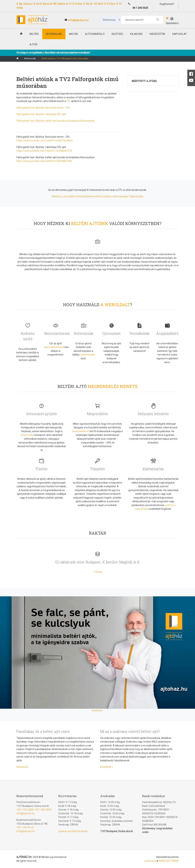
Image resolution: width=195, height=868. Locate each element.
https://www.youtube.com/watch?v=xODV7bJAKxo (45, 140)
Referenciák (54, 34)
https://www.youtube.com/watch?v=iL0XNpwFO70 (44, 151)
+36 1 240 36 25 (25, 827)
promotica (150, 861)
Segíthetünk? (167, 4)
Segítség (117, 34)
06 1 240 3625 (140, 8)
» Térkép (98, 572)
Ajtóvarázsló (95, 34)
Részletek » (23, 767)
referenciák (27, 435)
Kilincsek (136, 34)
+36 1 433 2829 (43, 810)
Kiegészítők (157, 34)
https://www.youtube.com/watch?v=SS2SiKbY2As (44, 161)
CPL (69, 101)
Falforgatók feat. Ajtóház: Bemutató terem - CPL (43, 108)
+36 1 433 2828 (25, 810)
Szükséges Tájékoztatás (130, 196)
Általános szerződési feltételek (69, 196)
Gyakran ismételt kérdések (73, 831)
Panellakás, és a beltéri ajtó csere (43, 731)
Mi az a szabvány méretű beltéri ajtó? (130, 731)
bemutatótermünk (55, 347)
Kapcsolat (180, 34)
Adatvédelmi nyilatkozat (101, 196)
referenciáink (87, 355)
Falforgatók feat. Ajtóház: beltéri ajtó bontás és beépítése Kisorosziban (55, 121)
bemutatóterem (81, 431)
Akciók (73, 34)
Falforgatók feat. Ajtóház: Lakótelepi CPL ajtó (41, 114)
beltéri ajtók (34, 39)
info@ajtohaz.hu (78, 20)
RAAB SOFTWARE (169, 861)
